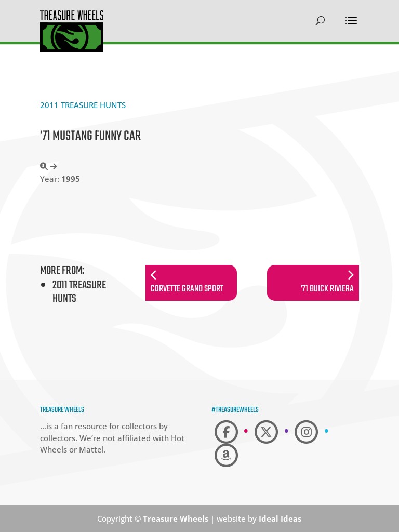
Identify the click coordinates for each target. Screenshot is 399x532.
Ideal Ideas (280, 518)
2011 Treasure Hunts (83, 105)
